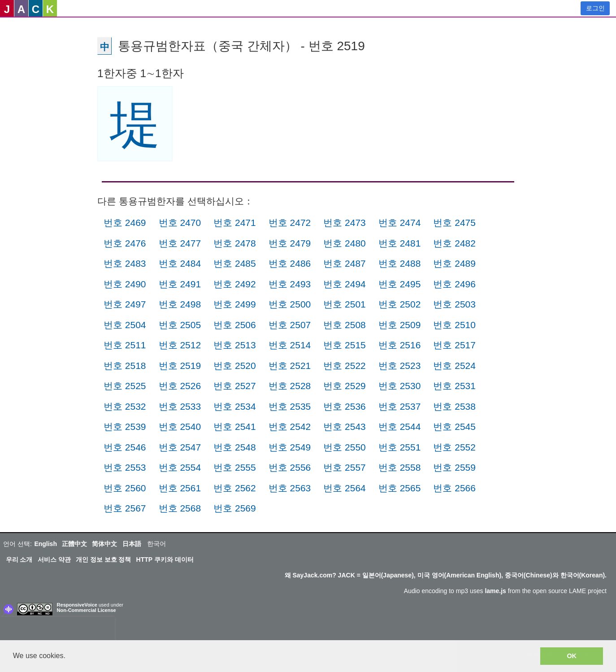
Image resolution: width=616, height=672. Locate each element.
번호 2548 (235, 447)
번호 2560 (125, 488)
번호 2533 (180, 406)
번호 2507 (290, 325)
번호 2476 (125, 243)
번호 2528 (290, 386)
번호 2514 (290, 345)
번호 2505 (180, 325)
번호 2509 (400, 325)
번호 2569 (235, 508)
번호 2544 (400, 427)
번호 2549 (290, 447)
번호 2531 (454, 386)
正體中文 (74, 544)
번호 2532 (125, 406)
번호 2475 (454, 223)
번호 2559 (454, 467)
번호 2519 (180, 366)
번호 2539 (125, 427)
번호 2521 (290, 366)
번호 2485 (235, 263)
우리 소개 (19, 559)
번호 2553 (125, 467)
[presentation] (57, 630)
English (46, 544)
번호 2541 (235, 427)
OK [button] (572, 656)
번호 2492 (235, 284)
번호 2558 (400, 467)
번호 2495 (400, 284)
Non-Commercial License (87, 610)
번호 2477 (180, 243)
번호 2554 (180, 467)
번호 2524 (454, 366)
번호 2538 (454, 406)
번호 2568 (180, 508)
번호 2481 (400, 243)
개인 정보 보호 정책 (104, 559)
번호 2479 (290, 243)
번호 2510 (454, 325)
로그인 (595, 8)
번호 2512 (180, 345)
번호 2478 (235, 243)
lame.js (495, 591)
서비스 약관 (54, 559)
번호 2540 (180, 427)
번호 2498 (180, 304)
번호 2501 (345, 304)
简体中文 (104, 544)
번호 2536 (345, 406)
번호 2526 (180, 386)
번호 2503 (454, 304)
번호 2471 (235, 223)
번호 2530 (400, 386)
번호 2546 (125, 447)
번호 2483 (125, 263)
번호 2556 (290, 467)
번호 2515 (345, 345)
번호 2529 (345, 386)
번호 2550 (345, 447)
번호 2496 (454, 284)
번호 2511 (125, 345)
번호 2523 (400, 366)
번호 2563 (290, 488)
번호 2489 (454, 263)
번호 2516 (400, 345)
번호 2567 (125, 508)
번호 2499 (235, 304)
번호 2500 (290, 304)
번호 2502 (400, 304)
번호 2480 (345, 243)
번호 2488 (400, 263)
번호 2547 (180, 447)
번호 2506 (235, 325)
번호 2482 (454, 243)
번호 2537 (400, 406)
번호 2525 (125, 386)
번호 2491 (180, 284)
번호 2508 (345, 325)
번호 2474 (400, 223)
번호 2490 (125, 284)
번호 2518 (125, 366)
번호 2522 (345, 366)
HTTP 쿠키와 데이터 (165, 559)
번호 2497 (125, 304)
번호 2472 (290, 223)
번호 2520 (235, 366)
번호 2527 (235, 386)
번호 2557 (345, 467)
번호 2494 (345, 284)
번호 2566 (454, 488)
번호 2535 (290, 406)
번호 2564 (345, 488)
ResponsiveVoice (77, 605)
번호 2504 (125, 325)
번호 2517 (454, 345)
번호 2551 (400, 447)
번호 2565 (400, 488)
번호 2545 (454, 427)
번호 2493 (290, 284)
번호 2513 (235, 345)
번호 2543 (345, 427)
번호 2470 (180, 223)
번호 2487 (345, 263)
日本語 (132, 544)
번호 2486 (290, 263)
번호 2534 (235, 406)
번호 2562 (235, 488)
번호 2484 (180, 263)
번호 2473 (345, 223)
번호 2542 (290, 427)
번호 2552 (454, 447)
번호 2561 (180, 488)
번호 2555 (235, 467)
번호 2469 (125, 223)
